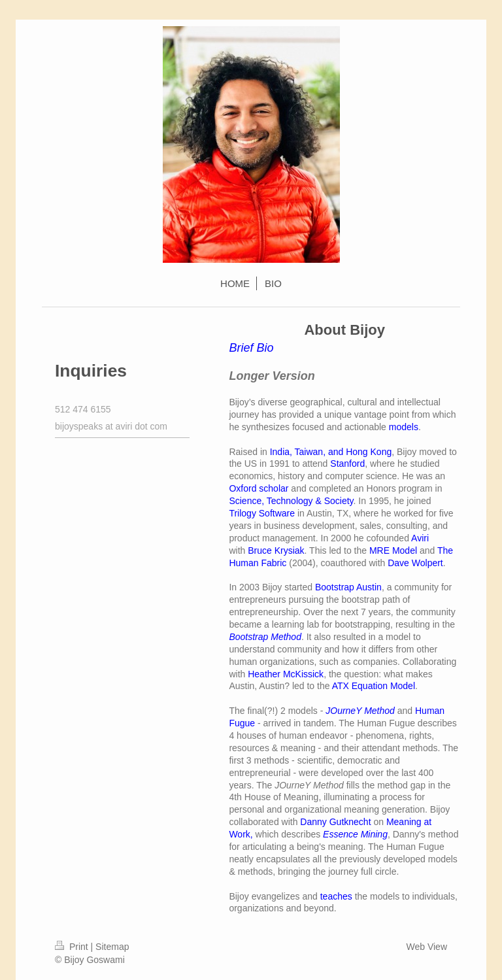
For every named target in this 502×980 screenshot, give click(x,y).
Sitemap (112, 947)
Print (73, 947)
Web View (427, 947)
